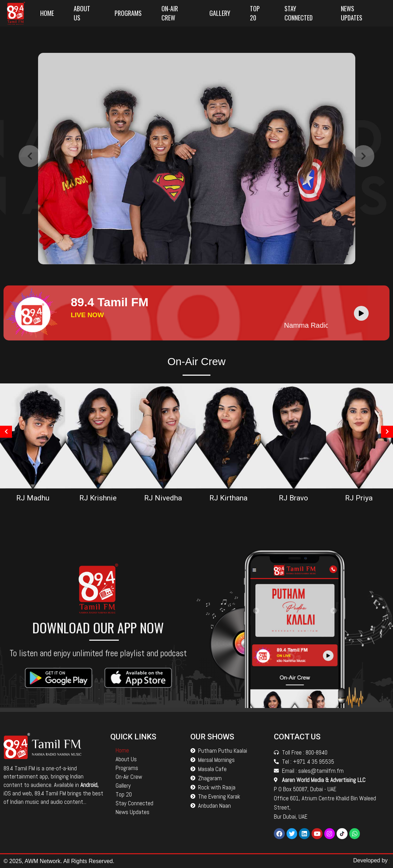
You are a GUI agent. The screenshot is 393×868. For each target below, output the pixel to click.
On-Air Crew (170, 13)
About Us (82, 13)
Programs (128, 13)
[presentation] (30, 181)
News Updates (352, 13)
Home (47, 13)
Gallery (220, 13)
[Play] (361, 313)
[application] (363, 313)
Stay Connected (299, 13)
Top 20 (255, 13)
